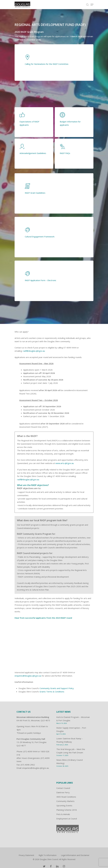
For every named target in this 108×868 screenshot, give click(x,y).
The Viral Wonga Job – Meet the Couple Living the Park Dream (71, 751)
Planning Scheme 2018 (67, 810)
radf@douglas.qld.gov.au (34, 351)
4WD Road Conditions (66, 797)
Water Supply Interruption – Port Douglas (71, 729)
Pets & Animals (63, 814)
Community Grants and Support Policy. (57, 688)
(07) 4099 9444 (30, 751)
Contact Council (63, 788)
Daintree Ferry (63, 792)
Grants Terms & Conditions (52, 692)
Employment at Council (67, 819)
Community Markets (65, 801)
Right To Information (48, 855)
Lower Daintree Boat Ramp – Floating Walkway (70, 740)
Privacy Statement (26, 855)
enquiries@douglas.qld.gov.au (28, 676)
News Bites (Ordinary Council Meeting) (70, 762)
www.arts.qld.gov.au (65, 463)
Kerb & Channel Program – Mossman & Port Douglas (73, 719)
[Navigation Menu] (92, 5)
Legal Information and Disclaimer (75, 855)
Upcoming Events (64, 805)
